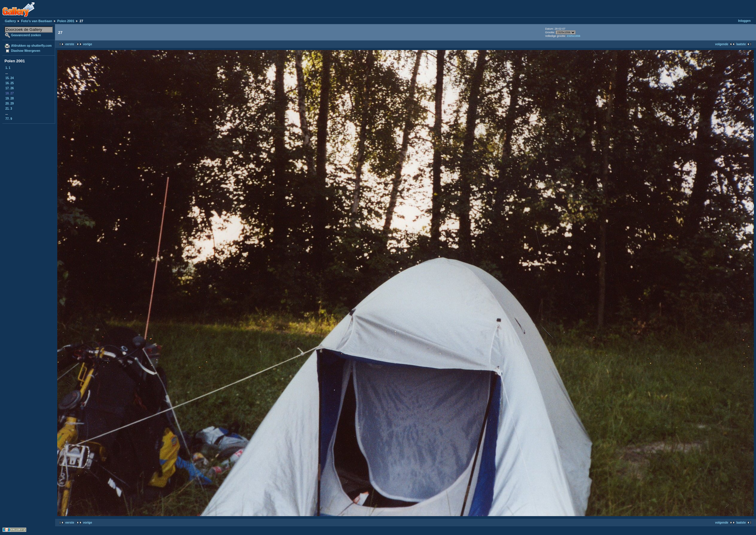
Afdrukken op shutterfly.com (31, 46)
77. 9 (9, 119)
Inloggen (744, 21)
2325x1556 (573, 36)
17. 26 (10, 88)
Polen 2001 (66, 21)
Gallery (10, 21)
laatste (741, 44)
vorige (87, 44)
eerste (70, 44)
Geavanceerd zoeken (26, 35)
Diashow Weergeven (26, 51)
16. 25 (10, 83)
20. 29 (10, 103)
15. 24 (10, 78)
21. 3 (9, 109)
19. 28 (10, 98)
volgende (722, 44)
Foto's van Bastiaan (36, 21)
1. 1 (8, 68)
